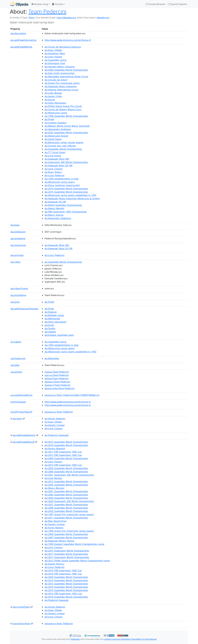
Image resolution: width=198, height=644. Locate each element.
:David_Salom (53, 139)
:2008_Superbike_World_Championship (66, 508)
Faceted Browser (156, 4)
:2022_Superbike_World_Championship (66, 133)
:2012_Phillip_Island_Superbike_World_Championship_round (77, 561)
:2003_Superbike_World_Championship (66, 468)
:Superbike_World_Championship (63, 149)
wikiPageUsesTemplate (24, 309)
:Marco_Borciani (54, 488)
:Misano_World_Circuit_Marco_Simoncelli (67, 126)
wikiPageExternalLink (23, 40)
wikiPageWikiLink (21, 47)
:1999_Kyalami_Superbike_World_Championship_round (74, 544)
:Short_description (55, 322)
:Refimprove (52, 319)
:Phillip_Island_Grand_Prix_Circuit (63, 106)
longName (18, 238)
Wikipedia (75, 639)
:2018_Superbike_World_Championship (66, 597)
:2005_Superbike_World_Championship (66, 485)
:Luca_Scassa (53, 156)
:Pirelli (49, 119)
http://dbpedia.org (66, 18)
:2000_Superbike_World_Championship (66, 534)
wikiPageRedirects (24, 435)
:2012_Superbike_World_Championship (66, 481)
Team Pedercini (47, 11)
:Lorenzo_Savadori (56, 123)
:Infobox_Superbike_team (59, 335)
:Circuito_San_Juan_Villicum (60, 146)
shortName (18, 295)
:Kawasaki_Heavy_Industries (61, 86)
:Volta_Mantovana (55, 103)
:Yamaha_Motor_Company (60, 67)
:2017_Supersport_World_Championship (67, 557)
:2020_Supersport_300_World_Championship (69, 501)
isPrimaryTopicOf (21, 412)
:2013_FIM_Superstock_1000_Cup (63, 465)
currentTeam (21, 607)
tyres (15, 302)
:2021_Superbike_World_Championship (66, 505)
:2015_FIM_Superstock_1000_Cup (63, 594)
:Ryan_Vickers (53, 172)
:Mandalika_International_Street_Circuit (66, 77)
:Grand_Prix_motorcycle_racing (62, 83)
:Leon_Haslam (53, 57)
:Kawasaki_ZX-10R (55, 202)
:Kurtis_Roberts (54, 528)
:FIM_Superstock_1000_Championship (66, 212)
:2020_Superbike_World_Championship (66, 577)
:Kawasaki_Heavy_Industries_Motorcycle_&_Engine (72, 199)
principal (17, 255)
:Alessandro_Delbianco (58, 218)
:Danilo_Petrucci (54, 564)
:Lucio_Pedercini (54, 175)
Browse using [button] (40, 4)
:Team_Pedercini (59, 412)
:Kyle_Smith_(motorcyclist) (59, 73)
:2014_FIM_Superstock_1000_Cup (63, 571)
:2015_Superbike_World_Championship (66, 192)
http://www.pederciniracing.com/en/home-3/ (68, 40)
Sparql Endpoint (177, 4)
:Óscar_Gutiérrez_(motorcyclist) (62, 185)
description (18, 33)
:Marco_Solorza (54, 215)
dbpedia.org (103, 18)
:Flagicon (51, 312)
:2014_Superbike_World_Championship (66, 189)
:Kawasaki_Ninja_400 (57, 159)
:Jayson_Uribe (53, 96)
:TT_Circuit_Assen (55, 152)
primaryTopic (21, 624)
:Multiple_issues (54, 315)
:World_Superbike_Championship (63, 205)
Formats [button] (58, 4)
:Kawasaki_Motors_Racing (59, 541)
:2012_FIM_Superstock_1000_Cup (63, 455)
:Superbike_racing (55, 60)
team (17, 419)
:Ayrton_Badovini (55, 419)
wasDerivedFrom (21, 395)
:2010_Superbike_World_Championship (66, 445)
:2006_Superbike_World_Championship (66, 70)
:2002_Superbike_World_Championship (66, 495)
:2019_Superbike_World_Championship (66, 590)
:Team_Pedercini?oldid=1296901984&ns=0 (72, 395)
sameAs (16, 372)
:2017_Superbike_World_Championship (66, 554)
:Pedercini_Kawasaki (57, 435)
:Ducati (50, 100)
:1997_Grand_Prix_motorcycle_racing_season (69, 514)
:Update (50, 332)
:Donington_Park (55, 63)
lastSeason (18, 232)
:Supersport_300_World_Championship (66, 162)
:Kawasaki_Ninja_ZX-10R (58, 166)
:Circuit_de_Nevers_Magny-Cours (63, 109)
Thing (31, 18)
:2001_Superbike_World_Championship (66, 491)
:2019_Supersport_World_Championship (67, 551)
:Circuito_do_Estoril (56, 80)
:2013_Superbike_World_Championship (66, 442)
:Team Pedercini (57, 372)
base (15, 225)
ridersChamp (19, 288)
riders (15, 262)
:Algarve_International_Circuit (61, 90)
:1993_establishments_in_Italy (62, 179)
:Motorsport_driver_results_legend (64, 142)
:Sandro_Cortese (55, 425)
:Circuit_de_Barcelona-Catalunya (63, 47)
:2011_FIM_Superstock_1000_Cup (63, 452)
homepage (18, 402)
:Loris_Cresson (54, 169)
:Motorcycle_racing (56, 113)
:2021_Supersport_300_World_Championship (69, 475)
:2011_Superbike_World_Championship (66, 518)
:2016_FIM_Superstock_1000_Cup (63, 574)
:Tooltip (50, 328)
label (15, 365)
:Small (49, 325)
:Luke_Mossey (53, 93)
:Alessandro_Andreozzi (58, 129)
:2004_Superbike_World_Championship (66, 498)
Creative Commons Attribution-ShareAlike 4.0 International (130, 639)
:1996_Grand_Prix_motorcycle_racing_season (69, 531)
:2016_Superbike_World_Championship (66, 587)
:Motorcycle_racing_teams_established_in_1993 (70, 195)
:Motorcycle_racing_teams (60, 182)
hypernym (18, 358)
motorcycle (18, 245)
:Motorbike (52, 358)
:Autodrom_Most (55, 53)
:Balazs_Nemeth (54, 208)
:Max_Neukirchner (55, 521)
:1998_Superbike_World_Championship (66, 116)
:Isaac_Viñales (53, 50)
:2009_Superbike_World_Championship (66, 458)
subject (16, 342)
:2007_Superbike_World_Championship (66, 538)
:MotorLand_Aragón (56, 136)
